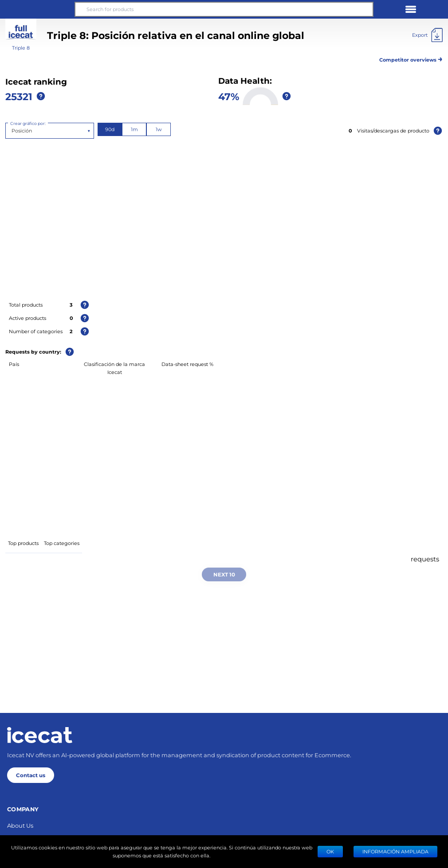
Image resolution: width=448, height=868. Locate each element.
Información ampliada (395, 851)
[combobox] (12, 131)
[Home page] (40, 735)
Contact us (31, 775)
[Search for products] (224, 9)
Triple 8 (21, 48)
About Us (20, 825)
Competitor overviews (411, 58)
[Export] (427, 35)
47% (229, 96)
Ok (330, 851)
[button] (37, 9)
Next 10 (224, 574)
